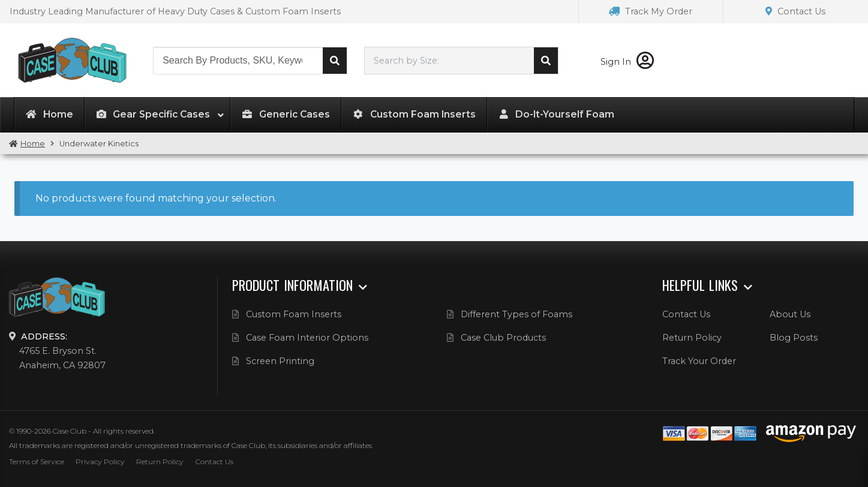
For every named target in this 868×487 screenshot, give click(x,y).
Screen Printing (280, 361)
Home (33, 144)
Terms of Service (37, 462)
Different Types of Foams (516, 314)
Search (335, 61)
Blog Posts (794, 338)
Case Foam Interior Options (307, 338)
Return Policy (692, 338)
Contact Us (795, 11)
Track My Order (651, 11)
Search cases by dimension (546, 61)
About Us (790, 314)
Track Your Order (699, 361)
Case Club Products (503, 338)
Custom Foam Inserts (294, 314)
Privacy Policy (100, 462)
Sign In (627, 62)
